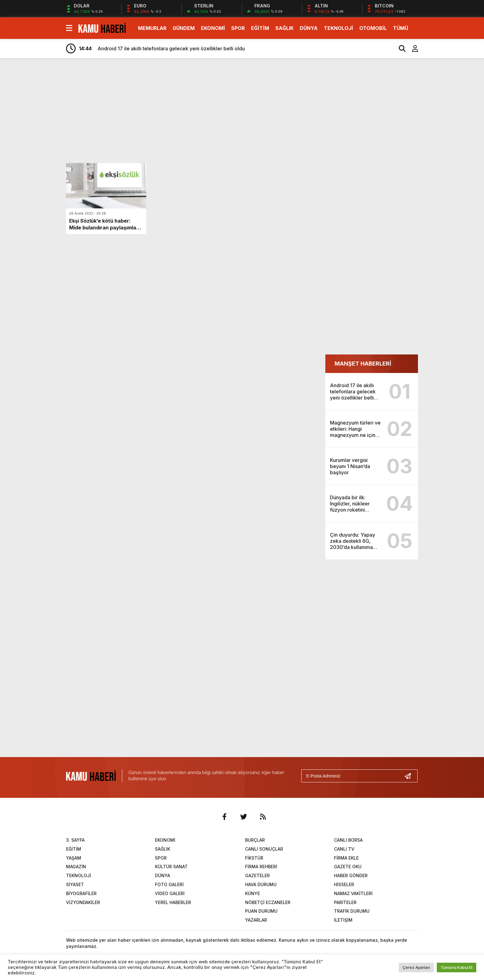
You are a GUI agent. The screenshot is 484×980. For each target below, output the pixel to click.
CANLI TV (344, 849)
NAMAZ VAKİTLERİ (353, 893)
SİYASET (75, 884)
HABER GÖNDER (351, 875)
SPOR (238, 28)
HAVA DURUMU (261, 884)
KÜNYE (252, 893)
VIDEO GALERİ (170, 893)
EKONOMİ (213, 28)
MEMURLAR (152, 28)
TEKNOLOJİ (338, 28)
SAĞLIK (284, 28)
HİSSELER (344, 884)
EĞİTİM (260, 28)
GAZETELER (257, 875)
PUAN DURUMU (261, 911)
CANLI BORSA (348, 840)
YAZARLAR (256, 920)
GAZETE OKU (348, 867)
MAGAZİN (76, 867)
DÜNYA (309, 28)
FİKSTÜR (254, 858)
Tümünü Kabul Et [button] (457, 967)
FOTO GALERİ (169, 884)
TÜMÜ (401, 28)
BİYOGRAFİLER (81, 893)
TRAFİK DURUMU (352, 911)
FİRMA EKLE (346, 858)
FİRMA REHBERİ (261, 867)
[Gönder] (410, 776)
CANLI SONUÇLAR (264, 849)
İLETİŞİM (343, 920)
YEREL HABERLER (173, 902)
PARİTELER (345, 902)
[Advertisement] (447, 160)
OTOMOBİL (373, 28)
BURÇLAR (255, 840)
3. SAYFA (75, 840)
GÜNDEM (184, 28)
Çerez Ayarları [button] (416, 967)
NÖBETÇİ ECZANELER (268, 902)
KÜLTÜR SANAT (171, 867)
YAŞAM (74, 858)
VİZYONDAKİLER (83, 902)
